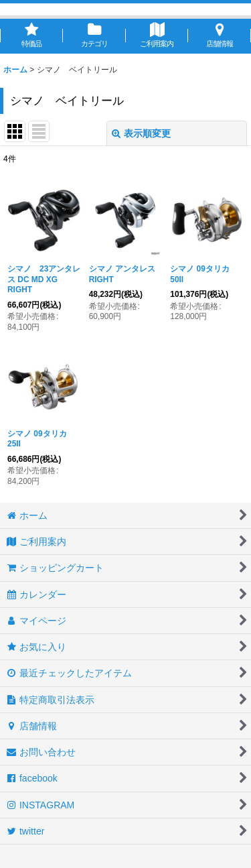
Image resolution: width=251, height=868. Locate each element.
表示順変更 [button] (141, 133)
